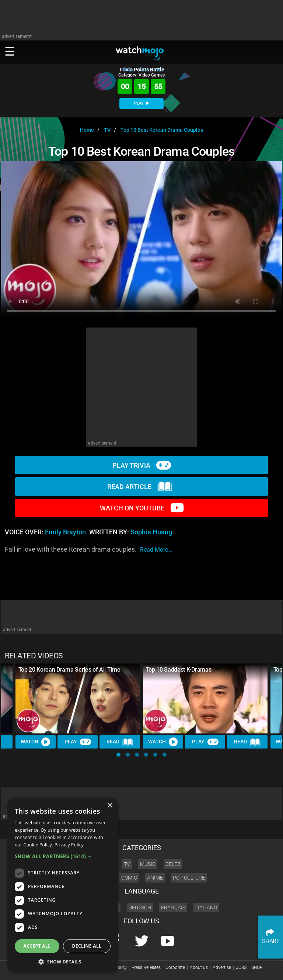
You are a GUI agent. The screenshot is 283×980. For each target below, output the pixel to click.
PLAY (141, 103)
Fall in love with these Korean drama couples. (89, 550)
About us (199, 967)
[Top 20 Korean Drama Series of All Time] (78, 698)
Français (173, 908)
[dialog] (63, 885)
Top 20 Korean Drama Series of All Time (69, 670)
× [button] (110, 806)
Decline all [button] (87, 946)
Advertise (222, 967)
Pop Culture (189, 878)
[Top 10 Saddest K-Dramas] (205, 698)
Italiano (206, 908)
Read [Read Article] (120, 742)
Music (148, 864)
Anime (155, 878)
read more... (156, 550)
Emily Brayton (65, 532)
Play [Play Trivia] (78, 742)
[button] (118, 755)
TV (127, 864)
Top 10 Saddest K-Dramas (179, 670)
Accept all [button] (37, 946)
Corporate (175, 967)
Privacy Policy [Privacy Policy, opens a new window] (69, 845)
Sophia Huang (151, 532)
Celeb (173, 864)
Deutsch (140, 908)
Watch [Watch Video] (36, 742)
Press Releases (146, 967)
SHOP (257, 967)
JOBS (241, 967)
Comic (129, 878)
